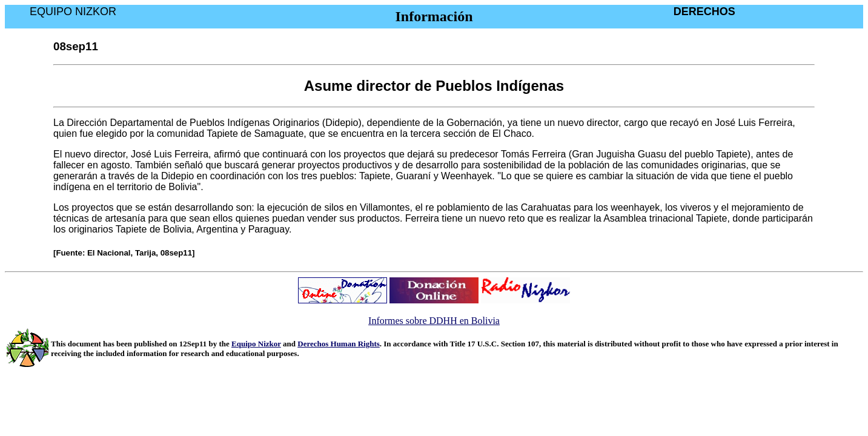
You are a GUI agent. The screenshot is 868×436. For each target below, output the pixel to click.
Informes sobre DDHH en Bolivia (434, 321)
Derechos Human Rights (339, 344)
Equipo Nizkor (256, 344)
